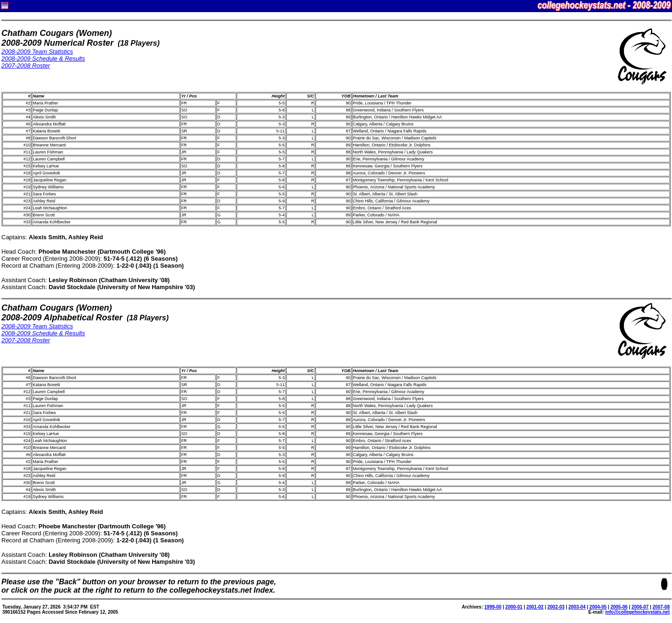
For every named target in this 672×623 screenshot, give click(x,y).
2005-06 (619, 607)
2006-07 (640, 607)
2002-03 (556, 607)
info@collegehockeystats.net (637, 612)
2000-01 (514, 607)
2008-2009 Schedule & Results (43, 59)
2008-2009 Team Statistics (37, 52)
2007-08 (661, 607)
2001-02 (535, 607)
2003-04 (577, 607)
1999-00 (493, 607)
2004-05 (598, 607)
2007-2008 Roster (26, 66)
